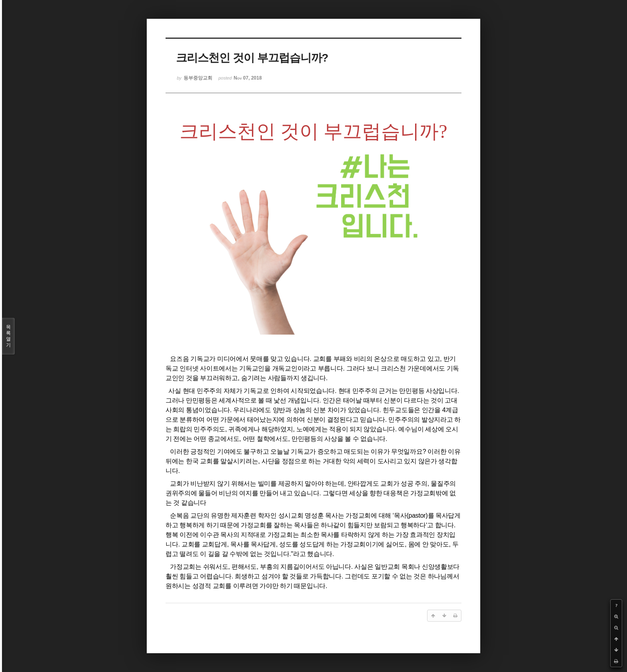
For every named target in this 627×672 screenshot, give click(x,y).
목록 (8, 336)
